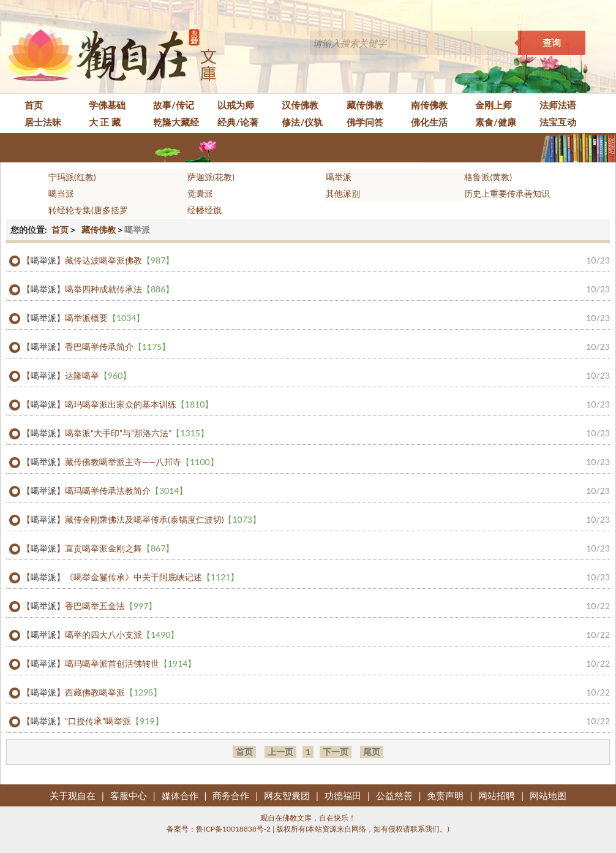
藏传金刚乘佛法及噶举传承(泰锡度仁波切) (163, 520)
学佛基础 (107, 105)
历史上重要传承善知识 (507, 193)
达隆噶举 (98, 376)
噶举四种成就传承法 (119, 289)
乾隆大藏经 (176, 122)
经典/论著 (238, 122)
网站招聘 (497, 795)
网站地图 (548, 795)
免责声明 (445, 795)
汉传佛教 (300, 105)
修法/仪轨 (302, 122)
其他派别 (343, 193)
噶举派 (339, 177)
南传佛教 (429, 105)
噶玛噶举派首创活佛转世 (130, 664)
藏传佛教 (365, 105)
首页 (34, 105)
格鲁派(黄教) (488, 177)
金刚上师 (494, 105)
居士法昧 (43, 122)
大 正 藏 (105, 122)
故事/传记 (174, 105)
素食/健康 (496, 122)
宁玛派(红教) (72, 177)
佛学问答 (365, 122)
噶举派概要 (105, 318)
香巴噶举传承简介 (118, 347)
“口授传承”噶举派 (114, 721)
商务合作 (231, 795)
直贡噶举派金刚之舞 (119, 548)
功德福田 (343, 795)
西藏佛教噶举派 (113, 692)
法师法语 (558, 105)
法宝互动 (558, 122)
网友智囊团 (287, 795)
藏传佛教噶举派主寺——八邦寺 (142, 462)
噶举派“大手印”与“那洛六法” (137, 433)
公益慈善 (394, 795)
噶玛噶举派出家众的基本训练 (139, 404)
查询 (552, 43)
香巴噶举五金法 (111, 606)
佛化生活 (429, 122)
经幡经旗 (205, 210)
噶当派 (61, 193)
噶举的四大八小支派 (122, 635)
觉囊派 (200, 193)
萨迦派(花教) (211, 177)
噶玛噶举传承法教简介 (126, 491)
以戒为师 (236, 105)
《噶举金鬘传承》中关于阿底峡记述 (152, 577)
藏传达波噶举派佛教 (119, 260)
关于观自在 (73, 795)
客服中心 (129, 795)
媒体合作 (180, 795)
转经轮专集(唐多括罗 (88, 210)
